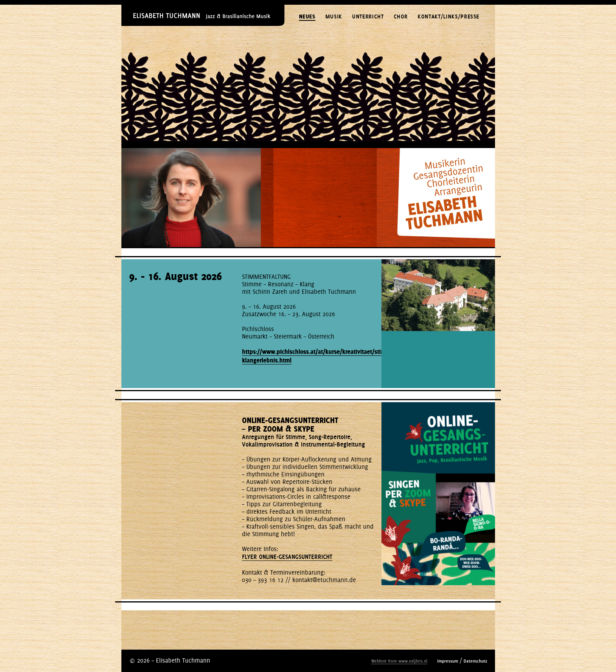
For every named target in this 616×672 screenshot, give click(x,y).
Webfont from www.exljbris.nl (399, 661)
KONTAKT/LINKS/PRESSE (448, 16)
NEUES (307, 16)
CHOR (401, 16)
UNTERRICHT (368, 16)
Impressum (448, 661)
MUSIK (334, 16)
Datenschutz (475, 661)
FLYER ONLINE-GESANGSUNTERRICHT (287, 557)
